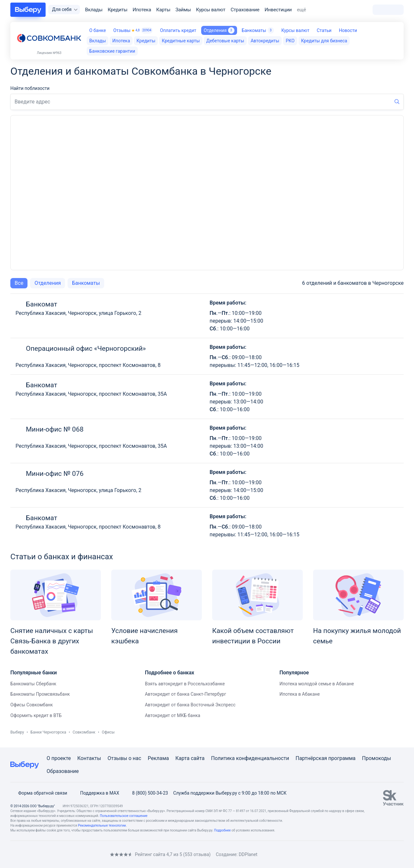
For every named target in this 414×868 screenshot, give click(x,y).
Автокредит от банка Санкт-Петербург (185, 694)
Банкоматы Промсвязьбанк (40, 694)
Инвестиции (278, 10)
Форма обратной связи (39, 793)
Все (19, 283)
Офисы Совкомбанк (32, 705)
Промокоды (376, 758)
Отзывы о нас (124, 758)
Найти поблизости (30, 88)
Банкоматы (258, 30)
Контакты (89, 758)
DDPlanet (248, 854)
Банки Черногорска (48, 732)
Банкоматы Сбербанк (33, 684)
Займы (183, 10)
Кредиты (118, 10)
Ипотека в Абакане (300, 694)
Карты (163, 10)
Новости (348, 30)
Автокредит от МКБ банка (173, 715)
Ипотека (142, 10)
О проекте (59, 758)
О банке (98, 30)
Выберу (17, 732)
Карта (182, 758)
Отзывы (133, 30)
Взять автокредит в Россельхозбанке (185, 684)
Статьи (324, 30)
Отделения (219, 30)
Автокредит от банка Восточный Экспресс (190, 705)
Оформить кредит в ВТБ (36, 715)
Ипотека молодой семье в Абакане (317, 684)
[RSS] (65, 854)
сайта (198, 758)
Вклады (94, 10)
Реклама (158, 758)
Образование (63, 771)
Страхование (245, 10)
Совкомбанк (84, 732)
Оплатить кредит (178, 30)
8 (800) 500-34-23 (146, 793)
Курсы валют (211, 10)
